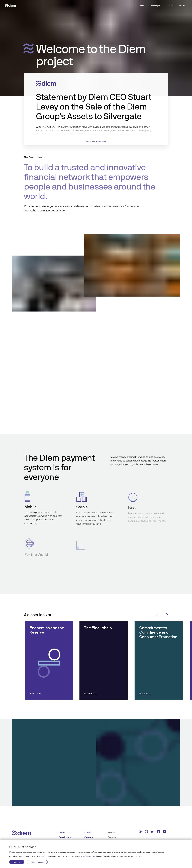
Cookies (112, 837)
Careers (89, 837)
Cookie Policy (90, 856)
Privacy (112, 833)
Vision (142, 5)
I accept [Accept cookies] (17, 862)
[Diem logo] (11, 5)
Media (182, 5)
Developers (156, 5)
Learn (170, 5)
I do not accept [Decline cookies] (37, 862)
